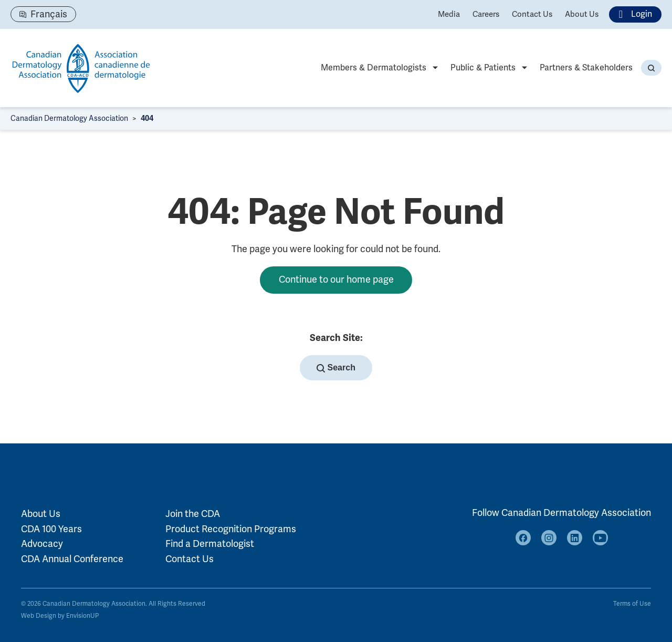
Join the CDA (193, 514)
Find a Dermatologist (210, 544)
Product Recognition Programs (231, 529)
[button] (651, 68)
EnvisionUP (82, 616)
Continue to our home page (336, 279)
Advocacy (42, 544)
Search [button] (336, 368)
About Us (582, 14)
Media (449, 14)
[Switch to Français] (43, 14)
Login (632, 14)
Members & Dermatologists (374, 68)
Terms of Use (632, 604)
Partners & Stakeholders (586, 68)
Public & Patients (483, 68)
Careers (486, 14)
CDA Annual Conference (72, 559)
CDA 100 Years (51, 529)
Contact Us (532, 14)
